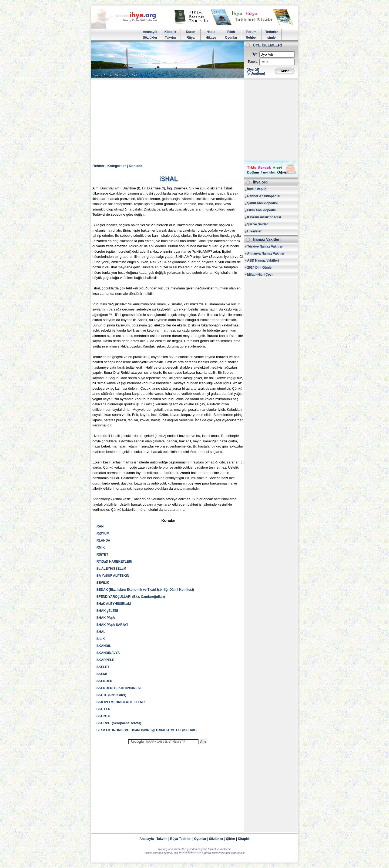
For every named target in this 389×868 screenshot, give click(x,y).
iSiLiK (100, 639)
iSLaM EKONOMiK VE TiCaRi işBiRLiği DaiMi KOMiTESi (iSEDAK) (146, 730)
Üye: (255, 54)
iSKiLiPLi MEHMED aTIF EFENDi (121, 702)
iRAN (100, 526)
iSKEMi (101, 674)
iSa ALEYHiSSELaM (111, 569)
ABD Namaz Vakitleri (263, 261)
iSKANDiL (103, 646)
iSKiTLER (103, 709)
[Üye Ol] (253, 70)
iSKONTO (103, 716)
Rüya (191, 38)
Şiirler (231, 839)
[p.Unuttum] (256, 74)
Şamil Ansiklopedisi (262, 203)
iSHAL (100, 632)
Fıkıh (231, 32)
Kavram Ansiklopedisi (264, 217)
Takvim (170, 38)
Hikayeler (254, 231)
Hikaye (211, 38)
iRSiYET (102, 555)
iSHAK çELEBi (107, 611)
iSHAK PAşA (105, 618)
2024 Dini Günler (260, 268)
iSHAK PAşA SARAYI (112, 625)
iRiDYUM (103, 533)
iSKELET (103, 667)
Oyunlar (231, 38)
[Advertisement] (194, 120)
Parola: (253, 62)
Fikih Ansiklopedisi (262, 210)
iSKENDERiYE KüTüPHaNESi (118, 688)
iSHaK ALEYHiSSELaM (113, 604)
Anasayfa (150, 32)
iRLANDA (103, 540)
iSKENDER (104, 681)
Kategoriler (117, 166)
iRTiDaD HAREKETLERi (114, 562)
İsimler (272, 38)
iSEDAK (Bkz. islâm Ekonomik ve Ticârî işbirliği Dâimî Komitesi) (145, 590)
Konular (135, 166)
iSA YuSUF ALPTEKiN (112, 576)
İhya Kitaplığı (257, 189)
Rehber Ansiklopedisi (264, 196)
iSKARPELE (105, 660)
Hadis (211, 32)
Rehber (251, 38)
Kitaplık (244, 839)
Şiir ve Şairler (258, 224)
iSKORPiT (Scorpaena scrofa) (118, 723)
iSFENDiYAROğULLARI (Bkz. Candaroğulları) (130, 597)
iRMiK (100, 547)
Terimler (271, 32)
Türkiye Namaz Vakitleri (265, 246)
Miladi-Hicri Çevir (260, 275)
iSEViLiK (102, 583)
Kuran (191, 32)
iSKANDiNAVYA (108, 653)
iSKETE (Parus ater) (111, 695)
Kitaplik (170, 32)
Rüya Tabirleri (181, 839)
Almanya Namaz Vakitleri (266, 253)
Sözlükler (150, 38)
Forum (251, 32)
